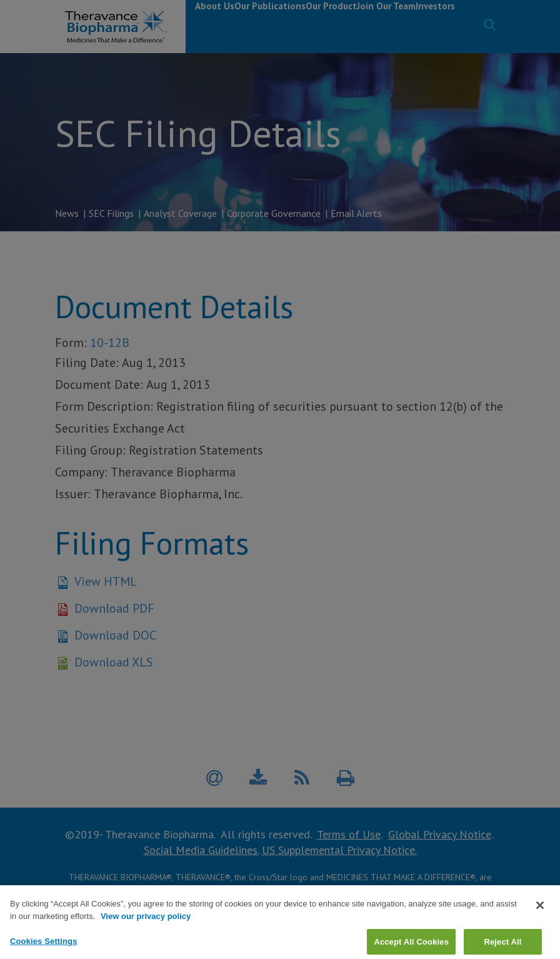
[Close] (540, 923)
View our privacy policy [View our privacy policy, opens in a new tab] (146, 934)
